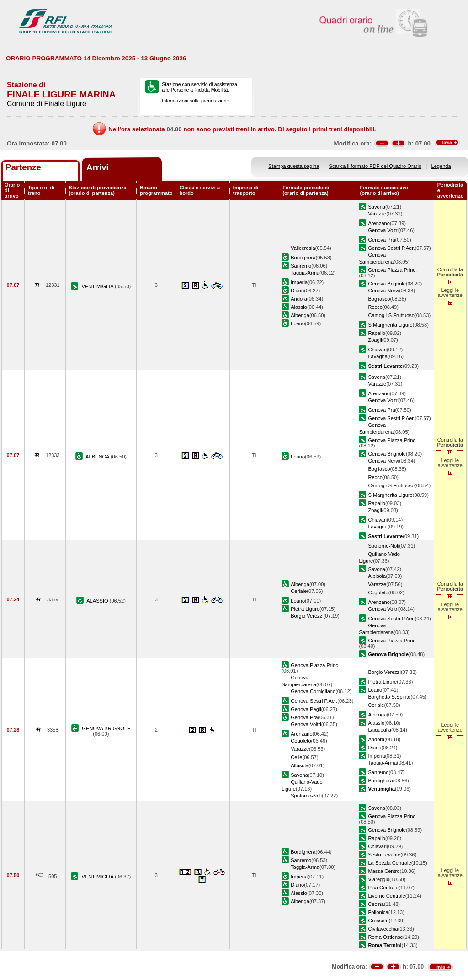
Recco (375, 307)
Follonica (378, 912)
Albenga (300, 315)
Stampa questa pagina (294, 166)
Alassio (299, 307)
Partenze (23, 167)
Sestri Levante (384, 855)
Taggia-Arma (305, 273)
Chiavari (377, 350)
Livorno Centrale (386, 896)
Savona (377, 207)
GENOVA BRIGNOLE (106, 728)
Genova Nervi (383, 291)
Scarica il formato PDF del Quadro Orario (375, 166)
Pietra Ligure (305, 609)
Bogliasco (379, 299)
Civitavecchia (383, 929)
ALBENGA (98, 457)
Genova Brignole (387, 284)
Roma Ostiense (385, 937)
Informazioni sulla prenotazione (195, 101)
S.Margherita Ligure (390, 325)
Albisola (377, 576)
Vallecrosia (303, 248)
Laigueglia (380, 730)
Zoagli (375, 340)
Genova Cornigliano (313, 691)
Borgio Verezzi (307, 616)
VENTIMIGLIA (98, 286)
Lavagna (378, 356)
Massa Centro (384, 871)
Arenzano (379, 223)
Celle (296, 757)
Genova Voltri (383, 230)
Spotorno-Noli (383, 546)
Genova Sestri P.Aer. (391, 248)
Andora (299, 299)
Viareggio (379, 879)
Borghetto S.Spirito (389, 697)
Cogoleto (378, 592)
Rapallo (377, 333)
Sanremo (301, 266)
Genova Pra (381, 240)
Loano (298, 323)
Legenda (441, 166)
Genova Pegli (306, 709)
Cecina (376, 904)
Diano (297, 291)
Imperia (299, 282)
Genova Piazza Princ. (392, 270)
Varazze (377, 214)
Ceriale (299, 591)
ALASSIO (98, 601)
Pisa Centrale (383, 888)
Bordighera (303, 258)
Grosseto (378, 921)
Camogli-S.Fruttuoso (391, 315)
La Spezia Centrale (389, 863)
